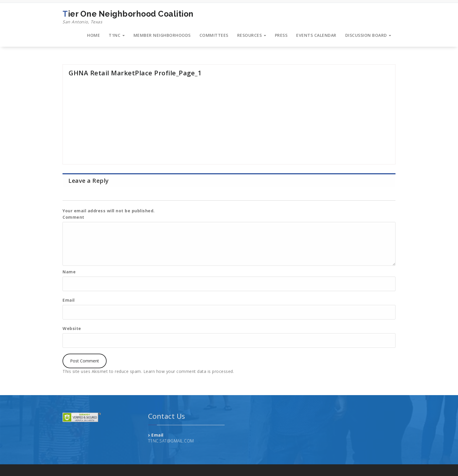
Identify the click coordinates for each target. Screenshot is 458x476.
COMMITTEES (214, 35)
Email (69, 300)
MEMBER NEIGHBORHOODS (162, 35)
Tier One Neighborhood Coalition (128, 17)
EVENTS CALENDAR (316, 35)
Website (72, 328)
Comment (73, 217)
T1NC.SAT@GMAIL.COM (171, 441)
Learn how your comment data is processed (188, 371)
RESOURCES (252, 35)
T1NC (117, 35)
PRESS (281, 35)
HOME (93, 35)
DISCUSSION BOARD (368, 35)
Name (69, 272)
